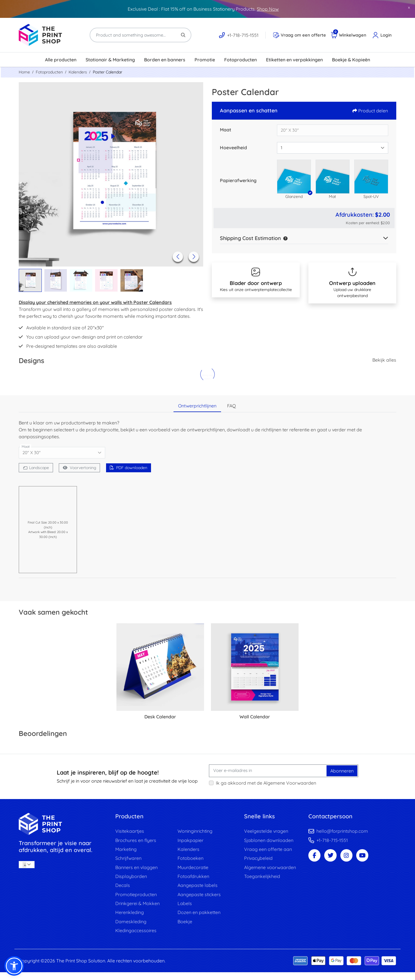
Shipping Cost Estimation (250, 238)
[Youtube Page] (370, 858)
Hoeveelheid (233, 148)
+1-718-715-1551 (332, 841)
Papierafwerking (238, 180)
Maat (226, 130)
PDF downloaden (134, 468)
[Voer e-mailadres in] (268, 771)
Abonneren (342, 771)
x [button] (409, 7)
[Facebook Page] (316, 858)
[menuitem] (61, 60)
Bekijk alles (384, 360)
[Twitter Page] (334, 858)
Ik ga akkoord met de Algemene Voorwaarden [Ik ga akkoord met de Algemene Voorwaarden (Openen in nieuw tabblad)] (266, 783)
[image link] (63, 824)
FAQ (231, 406)
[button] (294, 177)
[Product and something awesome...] (140, 35)
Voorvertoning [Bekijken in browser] (83, 468)
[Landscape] (37, 468)
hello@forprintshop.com (342, 831)
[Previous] (177, 256)
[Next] (193, 256)
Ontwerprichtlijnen (197, 406)
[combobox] (333, 148)
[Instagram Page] (352, 858)
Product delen (370, 111)
